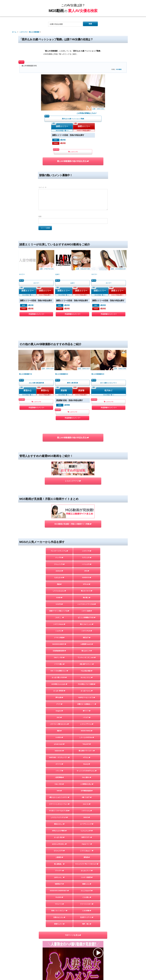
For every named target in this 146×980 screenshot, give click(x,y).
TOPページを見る (73, 904)
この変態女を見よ (87, 741)
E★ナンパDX (59, 605)
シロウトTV (73, 153)
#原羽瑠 (67, 369)
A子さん (87, 713)
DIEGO (87, 777)
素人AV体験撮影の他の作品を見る (73, 163)
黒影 (59, 684)
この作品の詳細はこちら (87, 113)
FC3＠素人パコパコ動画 (87, 634)
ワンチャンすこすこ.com (87, 605)
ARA (87, 512)
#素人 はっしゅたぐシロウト (59, 756)
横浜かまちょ (59, 784)
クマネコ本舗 (59, 583)
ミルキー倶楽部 (87, 842)
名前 (40, 218)
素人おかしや (87, 598)
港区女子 (87, 583)
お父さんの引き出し (59, 806)
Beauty (87, 720)
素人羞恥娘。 (59, 827)
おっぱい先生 (59, 799)
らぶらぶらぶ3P (87, 791)
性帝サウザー (87, 799)
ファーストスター (87, 870)
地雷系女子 (59, 849)
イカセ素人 (87, 863)
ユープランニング (87, 784)
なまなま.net (59, 519)
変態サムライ (59, 892)
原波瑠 (64, 354)
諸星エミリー (62, 127)
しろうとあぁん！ (87, 813)
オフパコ (59, 720)
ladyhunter (59, 705)
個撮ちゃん (87, 849)
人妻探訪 (59, 820)
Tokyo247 (87, 698)
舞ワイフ (87, 662)
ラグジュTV (87, 497)
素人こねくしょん (87, 569)
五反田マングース (87, 885)
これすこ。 (59, 562)
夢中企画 (59, 648)
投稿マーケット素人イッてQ (59, 555)
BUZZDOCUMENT (59, 591)
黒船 (59, 526)
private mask (59, 698)
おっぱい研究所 (59, 641)
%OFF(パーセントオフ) (87, 648)
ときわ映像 (87, 878)
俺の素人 (87, 540)
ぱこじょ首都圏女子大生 (87, 562)
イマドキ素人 (59, 612)
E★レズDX (59, 741)
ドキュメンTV (59, 504)
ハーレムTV (87, 504)
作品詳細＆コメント (36, 297)
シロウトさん (87, 770)
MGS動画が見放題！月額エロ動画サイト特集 (73, 463)
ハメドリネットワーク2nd (87, 547)
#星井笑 (63, 141)
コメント (42, 189)
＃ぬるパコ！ (87, 806)
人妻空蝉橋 (59, 734)
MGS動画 (119, 69)
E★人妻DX (87, 734)
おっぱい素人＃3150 (59, 626)
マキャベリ (59, 870)
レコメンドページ (73, 433)
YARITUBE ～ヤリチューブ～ (59, 713)
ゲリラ (59, 655)
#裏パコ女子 (87, 756)
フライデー (59, 834)
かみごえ (87, 763)
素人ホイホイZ (87, 533)
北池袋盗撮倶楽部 (59, 598)
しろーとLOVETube (87, 691)
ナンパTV (59, 497)
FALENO (59, 863)
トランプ (59, 727)
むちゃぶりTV (59, 813)
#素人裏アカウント (87, 612)
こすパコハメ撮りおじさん (59, 677)
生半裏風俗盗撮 (87, 748)
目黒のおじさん (59, 885)
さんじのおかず (87, 856)
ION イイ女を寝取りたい (59, 619)
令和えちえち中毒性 (59, 791)
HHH (59, 748)
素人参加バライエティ (87, 705)
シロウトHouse (59, 569)
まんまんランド (87, 834)
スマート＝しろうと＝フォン (59, 763)
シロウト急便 (87, 555)
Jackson (59, 512)
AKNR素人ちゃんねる (59, 634)
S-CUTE (59, 547)
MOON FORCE (87, 684)
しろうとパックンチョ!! (59, 777)
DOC (59, 669)
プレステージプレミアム (59, 490)
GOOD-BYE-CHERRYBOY (59, 856)
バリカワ (87, 669)
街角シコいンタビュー (59, 878)
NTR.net (87, 526)
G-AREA (59, 691)
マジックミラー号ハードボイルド (87, 827)
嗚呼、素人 (87, 892)
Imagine (59, 662)
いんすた (59, 576)
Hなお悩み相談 (87, 619)
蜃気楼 (87, 820)
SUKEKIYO (87, 519)
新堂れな (28, 354)
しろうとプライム (87, 677)
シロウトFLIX (87, 576)
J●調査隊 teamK (87, 591)
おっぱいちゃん (87, 641)
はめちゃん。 (59, 842)
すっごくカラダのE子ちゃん (87, 727)
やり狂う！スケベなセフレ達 (59, 770)
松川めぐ (109, 354)
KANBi (59, 540)
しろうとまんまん (59, 533)
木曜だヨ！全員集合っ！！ (87, 655)
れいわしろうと (87, 626)
